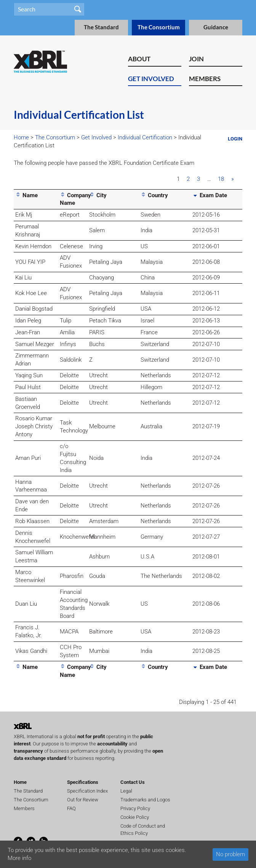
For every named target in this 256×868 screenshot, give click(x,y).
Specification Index (87, 791)
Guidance (216, 27)
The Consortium (159, 27)
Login (235, 139)
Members (205, 79)
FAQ (71, 808)
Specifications (83, 782)
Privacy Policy (135, 808)
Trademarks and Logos (145, 800)
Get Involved (151, 79)
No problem (230, 854)
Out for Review (83, 800)
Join (196, 59)
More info (19, 858)
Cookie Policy (135, 817)
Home (21, 137)
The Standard (101, 27)
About (139, 59)
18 (221, 179)
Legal (126, 791)
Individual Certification (145, 137)
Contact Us (133, 782)
